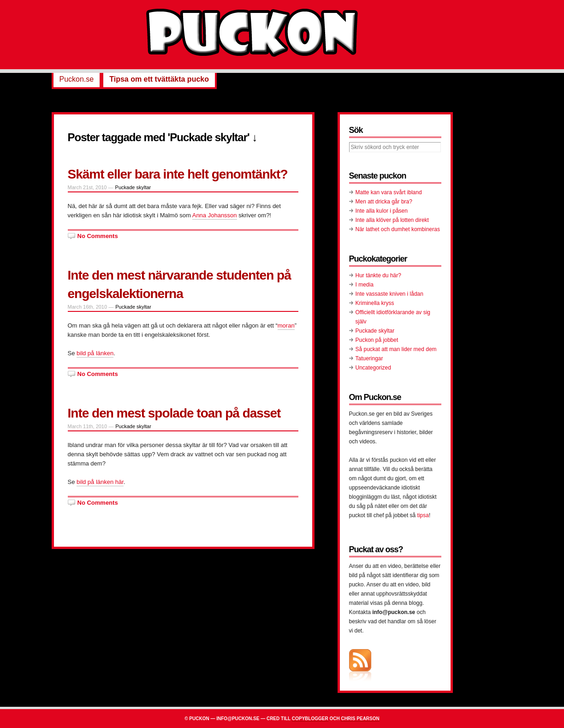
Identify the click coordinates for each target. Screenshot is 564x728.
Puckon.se (77, 79)
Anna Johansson (215, 215)
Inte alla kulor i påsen (382, 211)
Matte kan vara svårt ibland (389, 192)
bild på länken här (100, 482)
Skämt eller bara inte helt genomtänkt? (178, 174)
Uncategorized (373, 368)
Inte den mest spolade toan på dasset (174, 413)
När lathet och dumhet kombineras (398, 229)
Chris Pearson (360, 719)
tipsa (423, 515)
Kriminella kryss (375, 303)
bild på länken (95, 353)
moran (286, 325)
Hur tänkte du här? (378, 275)
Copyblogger (310, 719)
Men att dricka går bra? (384, 202)
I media (365, 285)
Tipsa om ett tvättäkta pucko (159, 79)
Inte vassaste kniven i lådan (389, 294)
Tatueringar (369, 358)
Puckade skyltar (133, 187)
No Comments (98, 236)
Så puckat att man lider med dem (396, 349)
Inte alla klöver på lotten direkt (392, 220)
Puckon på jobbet (377, 340)
